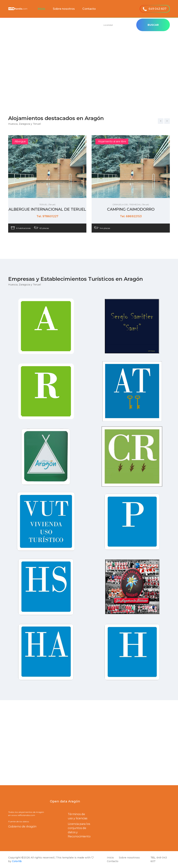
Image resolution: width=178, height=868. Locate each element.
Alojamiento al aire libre (112, 141)
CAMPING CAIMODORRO (131, 209)
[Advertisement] (89, 74)
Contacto (89, 9)
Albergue (20, 141)
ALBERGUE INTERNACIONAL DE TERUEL (47, 209)
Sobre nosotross (129, 858)
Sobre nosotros (64, 9)
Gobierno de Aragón (22, 827)
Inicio (41, 9)
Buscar (153, 25)
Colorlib (17, 861)
